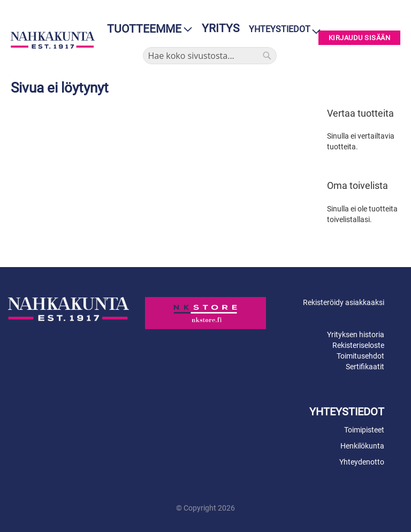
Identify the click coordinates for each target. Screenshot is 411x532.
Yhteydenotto (362, 462)
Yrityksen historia (356, 335)
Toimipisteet (364, 430)
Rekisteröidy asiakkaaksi (344, 302)
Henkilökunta (362, 446)
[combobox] (210, 56)
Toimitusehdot (360, 356)
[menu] (146, 29)
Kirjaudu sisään (360, 38)
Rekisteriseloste (358, 345)
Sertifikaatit (365, 367)
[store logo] (53, 40)
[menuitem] (146, 29)
